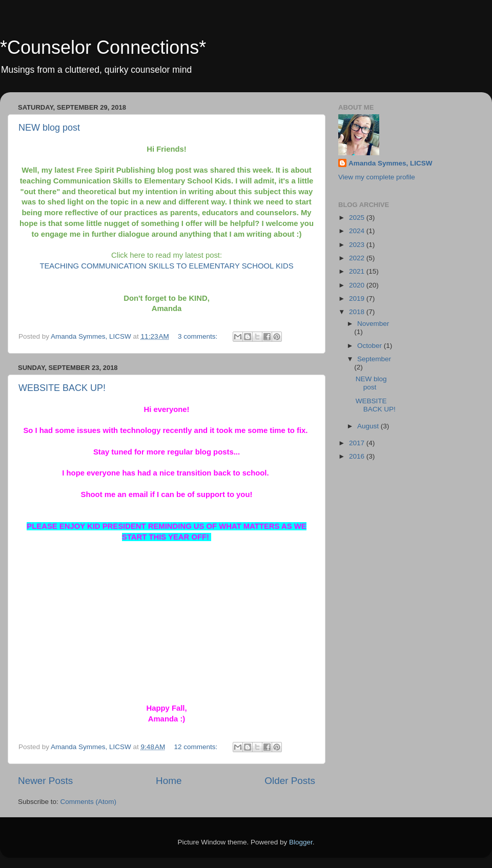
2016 (358, 456)
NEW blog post (49, 128)
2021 (358, 271)
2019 (358, 298)
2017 (358, 443)
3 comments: (199, 336)
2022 (358, 258)
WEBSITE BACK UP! (62, 388)
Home (169, 781)
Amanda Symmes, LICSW (391, 163)
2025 (358, 218)
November (373, 324)
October (371, 346)
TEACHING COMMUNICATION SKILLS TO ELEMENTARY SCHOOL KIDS (166, 266)
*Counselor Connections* (103, 47)
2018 (358, 312)
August (369, 426)
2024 (358, 231)
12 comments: (197, 747)
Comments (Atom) (89, 802)
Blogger (301, 842)
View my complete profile (377, 177)
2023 (358, 245)
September (374, 359)
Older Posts (290, 781)
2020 (358, 285)
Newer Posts (45, 781)
